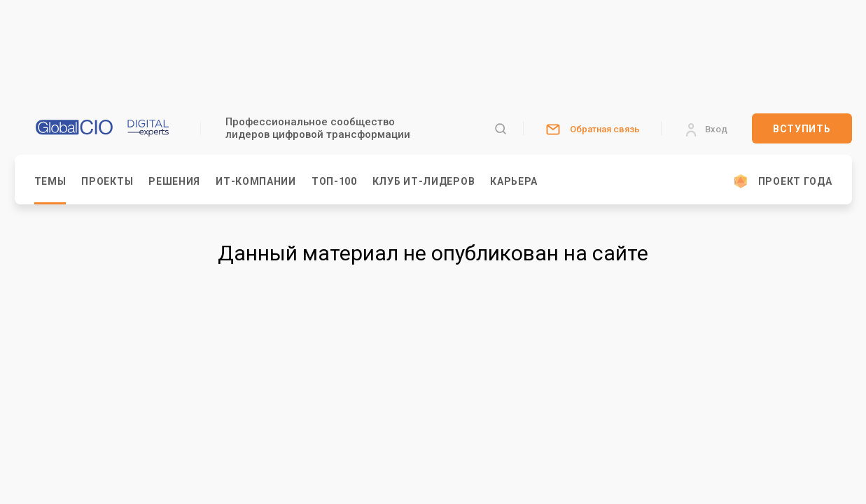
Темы (50, 181)
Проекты (107, 181)
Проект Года (795, 181)
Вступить (802, 129)
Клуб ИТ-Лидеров (424, 181)
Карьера (514, 181)
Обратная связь (605, 129)
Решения (174, 181)
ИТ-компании (256, 181)
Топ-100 (334, 181)
